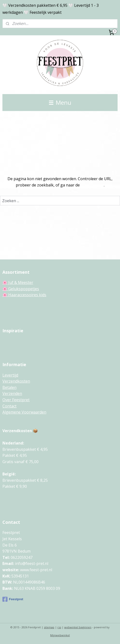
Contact (9, 406)
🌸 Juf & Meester (18, 282)
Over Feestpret (16, 400)
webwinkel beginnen (78, 627)
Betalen (9, 387)
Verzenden (12, 393)
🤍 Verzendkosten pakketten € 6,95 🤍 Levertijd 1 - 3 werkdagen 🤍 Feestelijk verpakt (51, 9)
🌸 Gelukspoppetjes (21, 289)
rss (59, 627)
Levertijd (10, 375)
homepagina (92, 185)
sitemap (49, 627)
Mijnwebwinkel (60, 635)
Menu (60, 102)
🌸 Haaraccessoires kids (24, 295)
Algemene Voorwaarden (24, 412)
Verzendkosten (16, 381)
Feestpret (13, 599)
